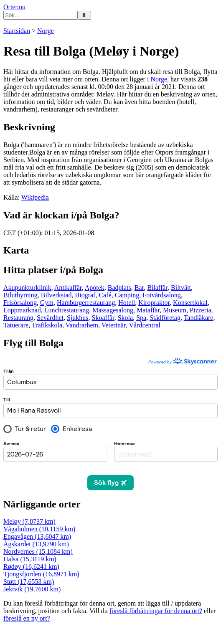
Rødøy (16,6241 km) (31, 567)
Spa (141, 318)
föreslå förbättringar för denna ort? (156, 611)
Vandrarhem (82, 325)
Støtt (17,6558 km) (29, 582)
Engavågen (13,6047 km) (37, 536)
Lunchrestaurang (67, 310)
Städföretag (165, 318)
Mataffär (148, 310)
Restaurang (18, 318)
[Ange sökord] (40, 15)
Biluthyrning (20, 295)
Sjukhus (78, 318)
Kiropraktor (154, 303)
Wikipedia (35, 197)
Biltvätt (181, 288)
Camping (127, 295)
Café (105, 295)
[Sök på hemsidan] (84, 15)
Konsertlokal (190, 303)
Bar (139, 288)
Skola (125, 318)
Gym (47, 303)
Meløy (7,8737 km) (29, 521)
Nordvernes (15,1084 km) (38, 551)
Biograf (85, 295)
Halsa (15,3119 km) (30, 559)
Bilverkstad (56, 295)
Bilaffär (157, 288)
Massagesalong (113, 310)
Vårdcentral (145, 325)
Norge (46, 31)
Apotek (95, 288)
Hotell (127, 303)
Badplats (119, 288)
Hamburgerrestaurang (86, 303)
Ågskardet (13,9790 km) (36, 544)
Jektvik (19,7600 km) (32, 589)
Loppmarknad (22, 310)
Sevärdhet (50, 318)
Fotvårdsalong (162, 295)
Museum (175, 310)
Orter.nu (14, 7)
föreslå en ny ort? (27, 618)
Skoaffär (103, 318)
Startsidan (17, 31)
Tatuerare (16, 325)
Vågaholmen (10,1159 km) (39, 529)
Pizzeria (201, 310)
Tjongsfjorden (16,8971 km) (41, 574)
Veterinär (114, 325)
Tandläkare (199, 318)
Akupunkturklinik (27, 288)
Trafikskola (47, 325)
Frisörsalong (20, 303)
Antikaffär (68, 288)
